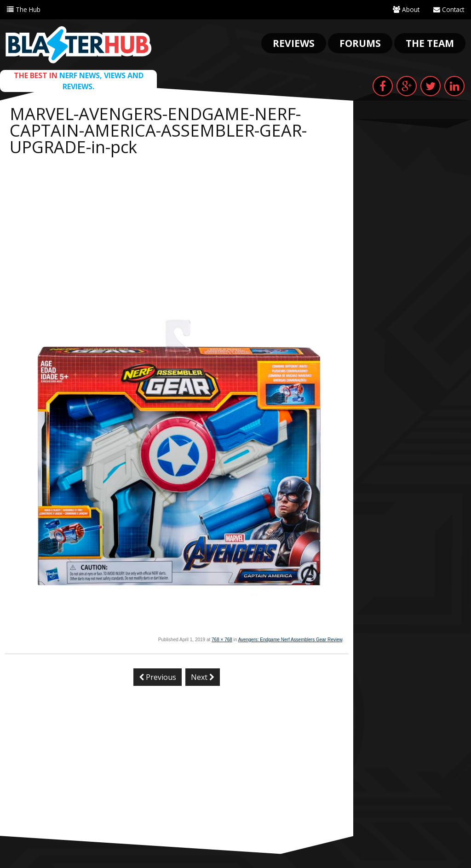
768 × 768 (222, 640)
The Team (430, 43)
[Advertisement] (177, 229)
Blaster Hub (78, 45)
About (405, 9)
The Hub (24, 9)
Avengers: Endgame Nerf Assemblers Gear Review (290, 640)
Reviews (294, 43)
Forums (360, 43)
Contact (448, 9)
